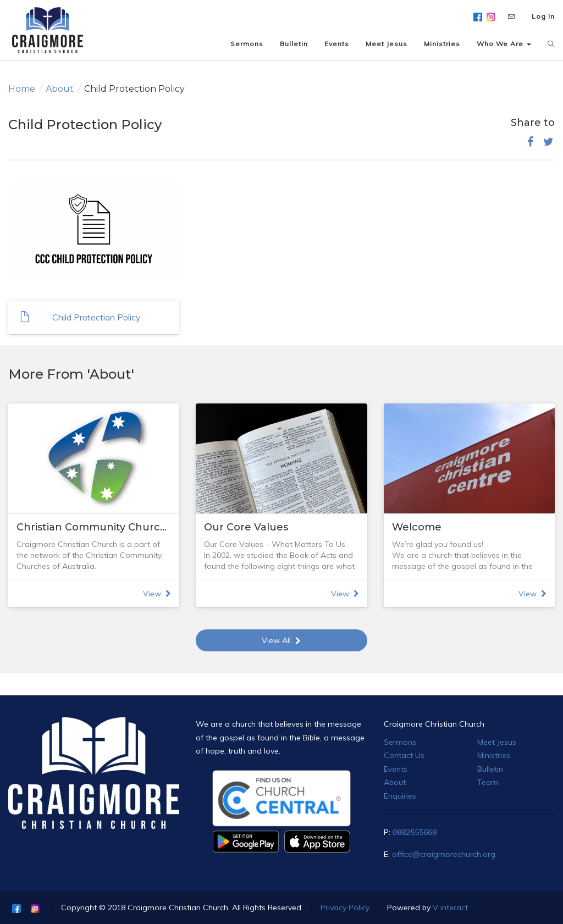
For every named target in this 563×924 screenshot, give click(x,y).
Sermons (400, 742)
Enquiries (400, 796)
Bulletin (490, 769)
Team (488, 782)
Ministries (494, 755)
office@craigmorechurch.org (444, 854)
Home (22, 89)
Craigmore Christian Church (434, 724)
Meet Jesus (497, 742)
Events (396, 769)
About (60, 89)
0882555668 (415, 832)
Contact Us (404, 755)
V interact (450, 908)
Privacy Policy (345, 908)
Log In (543, 16)
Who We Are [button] (504, 44)
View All (281, 640)
